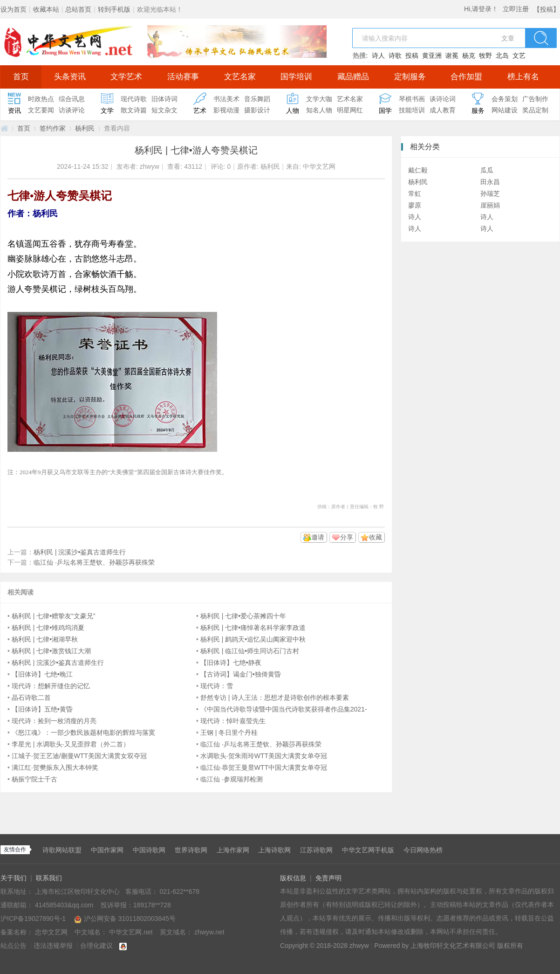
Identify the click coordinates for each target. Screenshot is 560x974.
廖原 (415, 205)
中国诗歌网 (149, 850)
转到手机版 (114, 9)
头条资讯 (70, 77)
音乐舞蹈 (257, 99)
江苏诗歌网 (316, 850)
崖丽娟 (490, 205)
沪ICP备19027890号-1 (33, 919)
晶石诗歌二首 (31, 698)
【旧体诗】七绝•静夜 (231, 663)
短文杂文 (164, 110)
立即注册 (516, 9)
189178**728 (152, 905)
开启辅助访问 (531, 7)
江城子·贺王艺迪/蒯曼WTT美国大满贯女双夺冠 (79, 756)
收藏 (376, 537)
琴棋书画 (412, 99)
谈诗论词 (443, 99)
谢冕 (452, 55)
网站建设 (505, 110)
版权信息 (293, 878)
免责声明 (328, 878)
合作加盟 (466, 77)
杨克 (469, 55)
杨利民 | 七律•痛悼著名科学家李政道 (253, 628)
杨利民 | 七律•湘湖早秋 (45, 639)
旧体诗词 (164, 99)
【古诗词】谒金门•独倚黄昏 (241, 674)
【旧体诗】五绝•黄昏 (42, 709)
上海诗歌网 (274, 850)
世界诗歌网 (191, 850)
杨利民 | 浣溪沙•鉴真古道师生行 (80, 552)
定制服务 (410, 77)
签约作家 (53, 128)
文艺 (519, 55)
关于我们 (14, 878)
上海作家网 (233, 850)
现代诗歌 (134, 99)
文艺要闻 (41, 110)
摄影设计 (257, 110)
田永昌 (490, 182)
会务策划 (505, 99)
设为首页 (14, 9)
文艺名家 (240, 77)
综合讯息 (72, 99)
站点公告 (14, 946)
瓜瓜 (487, 170)
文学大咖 (319, 99)
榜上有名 (523, 77)
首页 (21, 77)
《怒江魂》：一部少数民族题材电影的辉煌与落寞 (83, 732)
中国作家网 (107, 850)
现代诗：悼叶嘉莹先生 (233, 721)
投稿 (412, 55)
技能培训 (412, 110)
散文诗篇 (134, 110)
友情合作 (15, 850)
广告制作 (535, 99)
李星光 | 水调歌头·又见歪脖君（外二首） (71, 744)
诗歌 (395, 55)
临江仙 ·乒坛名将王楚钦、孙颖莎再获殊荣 (94, 562)
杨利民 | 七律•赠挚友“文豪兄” (54, 616)
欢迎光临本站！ (160, 9)
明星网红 (350, 110)
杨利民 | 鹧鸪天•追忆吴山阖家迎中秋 (253, 639)
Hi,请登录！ (481, 9)
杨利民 (85, 128)
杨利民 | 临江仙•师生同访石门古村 (250, 651)
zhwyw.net (209, 932)
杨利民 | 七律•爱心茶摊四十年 (243, 616)
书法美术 (226, 99)
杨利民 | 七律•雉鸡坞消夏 (48, 628)
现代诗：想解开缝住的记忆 (51, 686)
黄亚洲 (432, 55)
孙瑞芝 (490, 193)
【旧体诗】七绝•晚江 (42, 674)
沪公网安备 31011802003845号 (125, 919)
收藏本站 (46, 9)
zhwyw (150, 166)
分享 (347, 537)
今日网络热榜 (423, 850)
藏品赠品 (353, 77)
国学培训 (296, 77)
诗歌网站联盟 (62, 850)
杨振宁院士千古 (34, 779)
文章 (508, 38)
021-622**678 (179, 891)
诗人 (378, 55)
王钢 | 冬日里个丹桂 (229, 732)
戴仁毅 (418, 170)
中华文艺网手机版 (368, 850)
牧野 (485, 55)
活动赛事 (183, 77)
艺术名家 (350, 99)
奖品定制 (535, 110)
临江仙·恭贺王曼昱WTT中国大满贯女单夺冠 (264, 767)
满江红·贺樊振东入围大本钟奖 (55, 767)
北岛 (502, 55)
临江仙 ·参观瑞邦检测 (232, 779)
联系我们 (49, 878)
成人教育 (443, 110)
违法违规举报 (53, 946)
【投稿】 (546, 9)
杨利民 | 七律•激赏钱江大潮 (51, 651)
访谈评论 (72, 110)
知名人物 (319, 110)
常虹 (415, 193)
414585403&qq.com (65, 905)
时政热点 (41, 99)
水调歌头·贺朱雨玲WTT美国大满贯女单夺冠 (264, 756)
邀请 (318, 537)
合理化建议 (96, 946)
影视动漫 (226, 110)
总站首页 (78, 9)
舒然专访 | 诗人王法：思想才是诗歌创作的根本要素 (275, 698)
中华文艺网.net (4, 128)
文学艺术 (126, 77)
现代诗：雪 (217, 686)
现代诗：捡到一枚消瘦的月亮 (54, 721)
